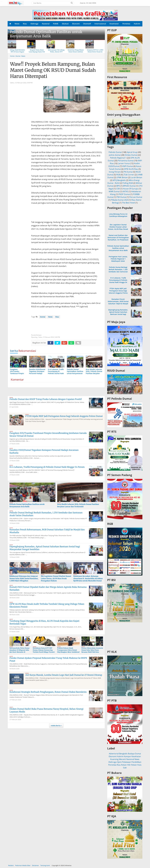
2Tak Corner (129, 175)
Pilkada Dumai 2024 (120, 200)
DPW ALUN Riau (131, 169)
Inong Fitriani (115, 172)
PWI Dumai (121, 197)
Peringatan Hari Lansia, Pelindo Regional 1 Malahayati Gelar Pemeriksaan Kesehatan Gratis (118, 261)
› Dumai (17, 56)
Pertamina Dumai (126, 161)
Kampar (127, 756)
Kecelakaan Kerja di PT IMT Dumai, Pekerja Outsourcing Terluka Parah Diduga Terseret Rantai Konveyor (44, 651)
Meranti (122, 759)
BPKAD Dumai (129, 186)
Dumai (43, 317)
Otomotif (87, 24)
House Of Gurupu (131, 189)
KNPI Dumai (128, 166)
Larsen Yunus (124, 163)
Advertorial (114, 754)
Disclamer (35, 865)
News (17, 24)
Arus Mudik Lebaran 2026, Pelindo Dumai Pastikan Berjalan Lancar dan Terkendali (78, 505)
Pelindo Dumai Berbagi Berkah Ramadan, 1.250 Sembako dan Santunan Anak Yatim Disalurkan (118, 271)
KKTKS (126, 191)
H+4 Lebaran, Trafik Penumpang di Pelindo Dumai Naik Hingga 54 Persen (47, 467)
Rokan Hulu (136, 765)
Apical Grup (132, 152)
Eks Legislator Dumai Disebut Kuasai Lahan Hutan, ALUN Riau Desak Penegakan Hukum (56, 578)
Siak (125, 768)
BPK (118, 186)
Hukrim (137, 24)
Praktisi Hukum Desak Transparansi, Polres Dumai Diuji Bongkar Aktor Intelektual (68, 650)
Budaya (131, 754)
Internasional (100, 24)
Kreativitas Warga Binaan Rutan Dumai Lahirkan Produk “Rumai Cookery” (76, 52)
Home (12, 56)
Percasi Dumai (136, 197)
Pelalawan (127, 762)
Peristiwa (126, 24)
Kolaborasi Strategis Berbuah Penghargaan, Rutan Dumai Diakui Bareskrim (48, 692)
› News (23, 56)
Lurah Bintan (136, 177)
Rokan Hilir (126, 765)
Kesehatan (114, 24)
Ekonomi (76, 24)
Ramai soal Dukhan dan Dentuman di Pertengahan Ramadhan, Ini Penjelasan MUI (118, 239)
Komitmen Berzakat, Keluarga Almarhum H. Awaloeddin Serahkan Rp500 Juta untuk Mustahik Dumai (88, 578)
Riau (25, 24)
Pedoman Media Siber (23, 865)
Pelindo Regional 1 (118, 158)
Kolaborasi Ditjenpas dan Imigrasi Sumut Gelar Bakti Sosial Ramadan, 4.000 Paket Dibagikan (24, 578)
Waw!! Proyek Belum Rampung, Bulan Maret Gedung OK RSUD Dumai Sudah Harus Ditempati (53, 70)
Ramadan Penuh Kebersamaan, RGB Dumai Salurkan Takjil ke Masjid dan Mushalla (118, 303)
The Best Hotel (128, 203)
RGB (118, 175)
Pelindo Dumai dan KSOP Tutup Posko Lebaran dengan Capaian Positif (46, 399)
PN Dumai (128, 172)
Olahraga (34, 24)
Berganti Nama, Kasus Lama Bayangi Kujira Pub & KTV (37, 52)
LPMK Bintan (122, 177)
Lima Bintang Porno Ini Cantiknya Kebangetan (118, 215)
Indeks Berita (56, 726)
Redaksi (11, 865)
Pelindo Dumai (115, 152)
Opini (119, 762)
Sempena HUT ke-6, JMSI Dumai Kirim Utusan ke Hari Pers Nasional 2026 (95, 52)
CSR (118, 189)
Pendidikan (136, 762)
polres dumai (115, 155)
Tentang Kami (45, 865)
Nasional (46, 24)
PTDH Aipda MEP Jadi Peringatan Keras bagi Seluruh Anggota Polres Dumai (64, 416)
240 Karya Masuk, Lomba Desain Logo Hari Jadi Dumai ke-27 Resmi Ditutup (64, 675)
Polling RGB (128, 183)
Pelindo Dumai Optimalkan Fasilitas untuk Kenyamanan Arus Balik (46, 34)
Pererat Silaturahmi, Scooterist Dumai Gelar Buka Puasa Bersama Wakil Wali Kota (92, 650)
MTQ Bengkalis (119, 180)
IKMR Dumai (114, 191)
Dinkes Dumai (131, 155)
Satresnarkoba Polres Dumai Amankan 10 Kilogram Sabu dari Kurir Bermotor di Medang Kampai (19, 651)
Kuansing (114, 759)
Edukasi (65, 24)
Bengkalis (123, 754)
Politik (56, 24)
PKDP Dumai (124, 194)
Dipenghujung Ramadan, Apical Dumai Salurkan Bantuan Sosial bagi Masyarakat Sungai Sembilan (118, 314)
